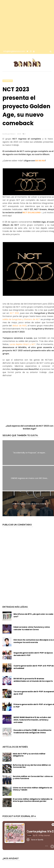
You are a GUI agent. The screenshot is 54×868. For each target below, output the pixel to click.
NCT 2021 (14, 313)
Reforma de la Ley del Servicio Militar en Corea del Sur (32, 766)
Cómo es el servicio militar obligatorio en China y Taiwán (32, 789)
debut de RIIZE (19, 326)
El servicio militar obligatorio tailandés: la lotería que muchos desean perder (33, 800)
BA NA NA (40, 161)
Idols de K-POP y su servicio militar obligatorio (29, 755)
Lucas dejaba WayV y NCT (23, 344)
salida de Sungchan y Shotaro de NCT (21, 319)
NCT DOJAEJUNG (32, 213)
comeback (8, 81)
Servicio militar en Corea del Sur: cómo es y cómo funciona (33, 777)
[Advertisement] (24, 24)
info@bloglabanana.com (14, 51)
